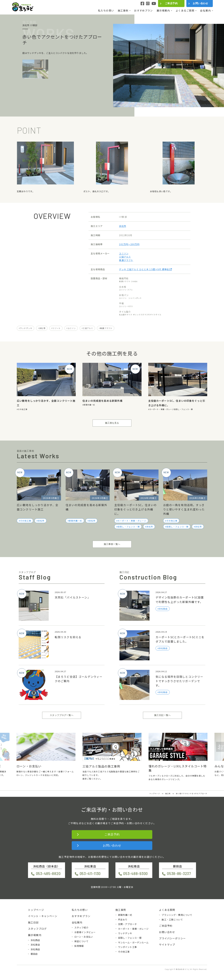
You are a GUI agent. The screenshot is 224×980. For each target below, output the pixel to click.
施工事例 (123, 11)
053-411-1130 (90, 874)
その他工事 (23, 409)
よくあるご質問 (185, 11)
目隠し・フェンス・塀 (183, 409)
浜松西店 (35, 940)
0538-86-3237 (179, 874)
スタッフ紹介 (81, 928)
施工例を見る (112, 423)
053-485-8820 (48, 874)
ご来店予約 (171, 3)
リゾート (57, 328)
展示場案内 (163, 11)
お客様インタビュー (85, 932)
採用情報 (79, 946)
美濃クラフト (126, 260)
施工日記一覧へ (162, 715)
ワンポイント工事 (127, 947)
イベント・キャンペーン (43, 916)
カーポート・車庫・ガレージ (162, 409)
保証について (81, 941)
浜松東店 (35, 945)
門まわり (123, 920)
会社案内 (205, 11)
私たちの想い (106, 11)
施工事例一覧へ (112, 544)
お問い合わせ (200, 3)
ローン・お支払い (84, 937)
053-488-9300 (135, 874)
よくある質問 (167, 910)
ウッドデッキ (26, 328)
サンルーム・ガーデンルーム (133, 942)
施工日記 (33, 922)
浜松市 (122, 226)
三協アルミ (125, 257)
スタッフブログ (37, 929)
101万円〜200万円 (129, 244)
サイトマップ (167, 944)
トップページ (36, 910)
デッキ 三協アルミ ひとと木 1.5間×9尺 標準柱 (145, 269)
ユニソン (124, 253)
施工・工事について (172, 920)
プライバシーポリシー (172, 938)
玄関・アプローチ (127, 924)
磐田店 (34, 954)
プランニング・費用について (177, 915)
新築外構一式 (89, 405)
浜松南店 (35, 949)
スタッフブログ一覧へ (62, 715)
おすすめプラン (143, 11)
